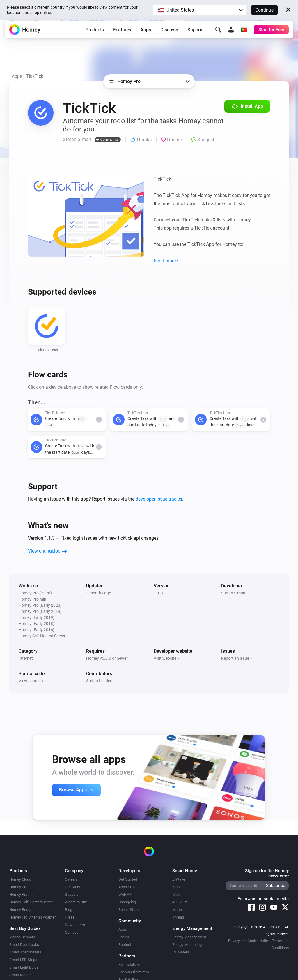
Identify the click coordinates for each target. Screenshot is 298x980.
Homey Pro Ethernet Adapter (32, 917)
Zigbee (178, 887)
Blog (69, 910)
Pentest (125, 945)
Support (196, 33)
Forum (124, 937)
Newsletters (75, 925)
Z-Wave (179, 879)
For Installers (129, 964)
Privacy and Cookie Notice (249, 941)
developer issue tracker (159, 499)
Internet (26, 658)
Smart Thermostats (25, 952)
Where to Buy (76, 902)
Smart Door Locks (24, 945)
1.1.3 (158, 593)
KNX (176, 894)
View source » (31, 681)
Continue (264, 10)
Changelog (127, 902)
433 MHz (180, 902)
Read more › (166, 261)
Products (95, 33)
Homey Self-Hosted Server (31, 902)
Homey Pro (18, 887)
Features (122, 33)
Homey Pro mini (22, 894)
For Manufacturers (134, 972)
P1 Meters (181, 952)
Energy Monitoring (187, 945)
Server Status (130, 910)
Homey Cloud (20, 879)
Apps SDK (127, 887)
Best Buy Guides (25, 928)
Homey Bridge (21, 910)
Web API (126, 894)
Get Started (128, 879)
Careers (71, 879)
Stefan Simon (233, 593)
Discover (169, 33)
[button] (199, 10)
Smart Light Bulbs (24, 967)
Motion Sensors (22, 937)
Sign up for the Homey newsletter (267, 873)
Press (70, 917)
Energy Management (189, 937)
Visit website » (166, 658)
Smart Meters (21, 975)
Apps (146, 33)
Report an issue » (237, 658)
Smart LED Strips (23, 960)
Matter (178, 910)
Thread (178, 917)
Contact (71, 932)
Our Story (72, 887)
